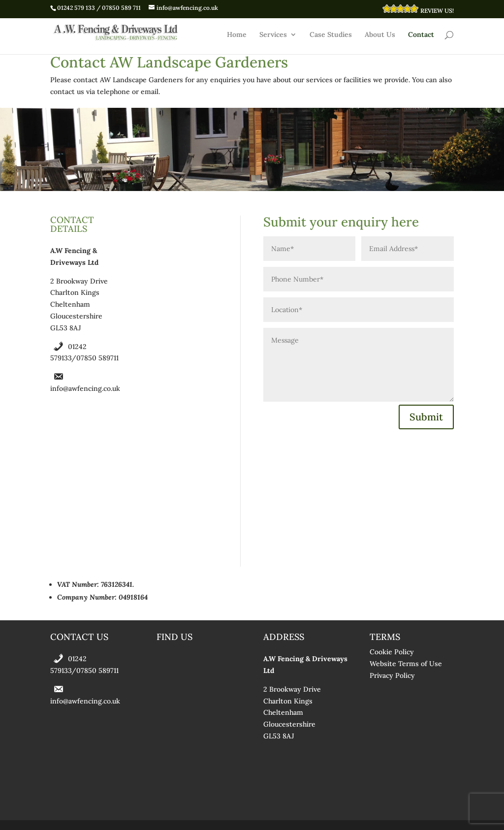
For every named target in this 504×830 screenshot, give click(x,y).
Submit (426, 417)
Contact (421, 35)
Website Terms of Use (406, 664)
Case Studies (331, 35)
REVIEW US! (418, 9)
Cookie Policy (392, 652)
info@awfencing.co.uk (85, 388)
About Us (380, 35)
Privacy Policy (392, 675)
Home (237, 35)
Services (273, 35)
